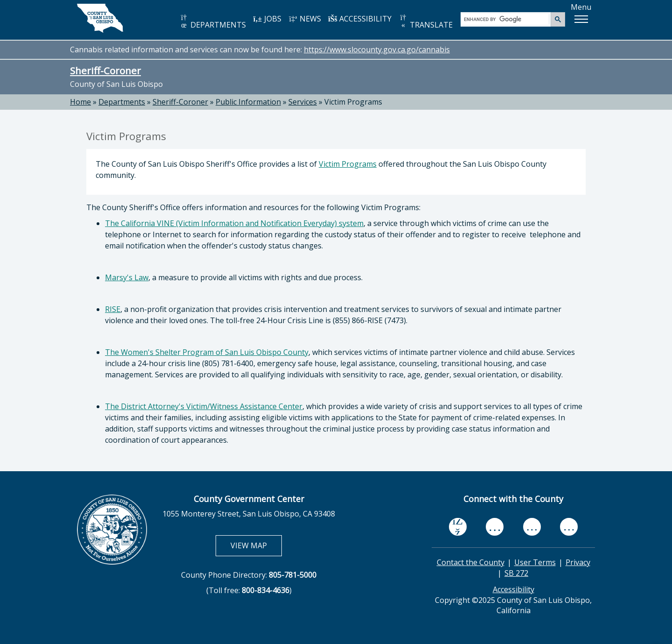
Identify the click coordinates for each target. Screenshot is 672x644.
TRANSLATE (426, 22)
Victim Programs (348, 164)
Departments (122, 102)
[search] (506, 19)
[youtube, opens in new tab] (495, 527)
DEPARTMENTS (213, 22)
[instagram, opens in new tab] (569, 527)
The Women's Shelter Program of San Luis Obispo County (207, 352)
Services (303, 102)
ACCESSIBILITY (360, 19)
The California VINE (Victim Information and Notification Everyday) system (234, 223)
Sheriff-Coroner (105, 71)
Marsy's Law (127, 277)
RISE (113, 309)
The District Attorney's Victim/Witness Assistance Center (204, 406)
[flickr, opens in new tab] (532, 527)
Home (80, 102)
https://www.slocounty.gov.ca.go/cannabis (377, 50)
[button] (581, 19)
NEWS (305, 19)
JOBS (267, 19)
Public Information (248, 102)
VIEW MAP (256, 545)
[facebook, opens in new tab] (458, 527)
